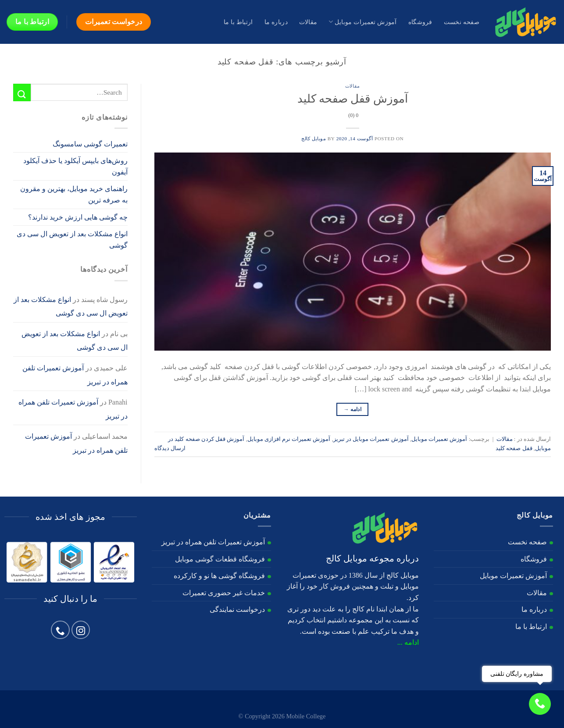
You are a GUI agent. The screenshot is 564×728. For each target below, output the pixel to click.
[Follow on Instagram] (81, 630)
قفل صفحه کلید (514, 448)
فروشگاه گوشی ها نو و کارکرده (219, 576)
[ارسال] (22, 92)
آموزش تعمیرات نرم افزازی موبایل (289, 439)
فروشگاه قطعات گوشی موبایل (220, 559)
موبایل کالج (314, 138)
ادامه (352, 410)
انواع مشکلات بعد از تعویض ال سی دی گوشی (72, 240)
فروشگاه (420, 22)
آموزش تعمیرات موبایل (362, 22)
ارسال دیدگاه (170, 448)
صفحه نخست (462, 22)
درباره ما (276, 22)
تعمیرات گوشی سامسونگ (90, 144)
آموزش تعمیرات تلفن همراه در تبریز (213, 542)
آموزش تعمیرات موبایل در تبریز (371, 439)
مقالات (308, 22)
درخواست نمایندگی (237, 609)
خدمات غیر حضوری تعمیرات (224, 593)
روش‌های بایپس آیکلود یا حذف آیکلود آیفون (75, 166)
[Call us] (60, 630)
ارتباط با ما (238, 22)
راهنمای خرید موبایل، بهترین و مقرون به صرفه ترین (74, 194)
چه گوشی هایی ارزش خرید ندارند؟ (78, 217)
